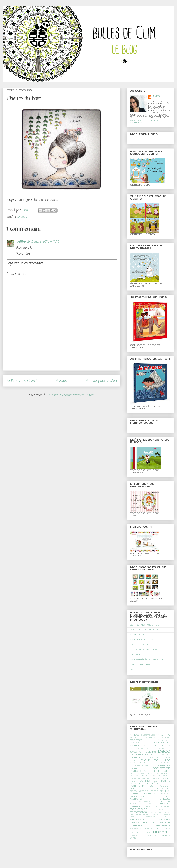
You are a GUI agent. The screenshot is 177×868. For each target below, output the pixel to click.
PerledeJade (139, 815)
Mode (151, 804)
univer (147, 833)
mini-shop (163, 801)
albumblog (148, 735)
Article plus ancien (101, 381)
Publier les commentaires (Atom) (72, 395)
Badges (150, 738)
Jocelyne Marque (144, 650)
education (153, 758)
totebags (136, 829)
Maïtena (136, 799)
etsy (167, 758)
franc (134, 763)
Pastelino (164, 810)
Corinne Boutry (141, 640)
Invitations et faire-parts (150, 771)
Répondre (23, 254)
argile (134, 738)
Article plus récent (22, 381)
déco (164, 752)
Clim (156, 96)
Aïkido (135, 735)
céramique (163, 740)
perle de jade (160, 812)
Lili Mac (136, 655)
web (133, 838)
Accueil (62, 381)
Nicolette (156, 807)
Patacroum (138, 812)
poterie (150, 817)
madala (166, 794)
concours (162, 746)
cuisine (151, 752)
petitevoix (23, 242)
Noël (167, 807)
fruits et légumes (155, 763)
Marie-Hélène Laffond (147, 660)
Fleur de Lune (156, 760)
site (153, 820)
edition (136, 757)
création (137, 752)
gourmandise (139, 766)
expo (134, 760)
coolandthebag (139, 748)
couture (165, 748)
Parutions (139, 809)
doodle (165, 755)
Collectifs (162, 743)
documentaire (141, 755)
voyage (146, 836)
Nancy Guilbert (141, 665)
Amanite (163, 735)
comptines (138, 746)
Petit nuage (161, 815)
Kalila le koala (146, 774)
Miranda (136, 804)
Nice (145, 807)
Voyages (163, 836)
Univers (22, 217)
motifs (165, 804)
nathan (136, 807)
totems (147, 829)
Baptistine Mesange (145, 625)
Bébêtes (136, 740)
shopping (138, 820)
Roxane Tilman (141, 669)
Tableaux (162, 826)
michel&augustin (141, 802)
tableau (137, 826)
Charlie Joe (139, 635)
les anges (154, 788)
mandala (164, 799)
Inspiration (161, 768)
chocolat (136, 743)
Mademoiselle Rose (150, 796)
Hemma (136, 768)
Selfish (166, 817)
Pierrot (134, 817)
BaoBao (166, 738)
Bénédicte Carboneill (146, 630)
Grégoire (164, 766)
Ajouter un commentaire (26, 263)
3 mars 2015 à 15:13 (45, 242)
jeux (133, 774)
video (133, 836)
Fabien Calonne (142, 645)
